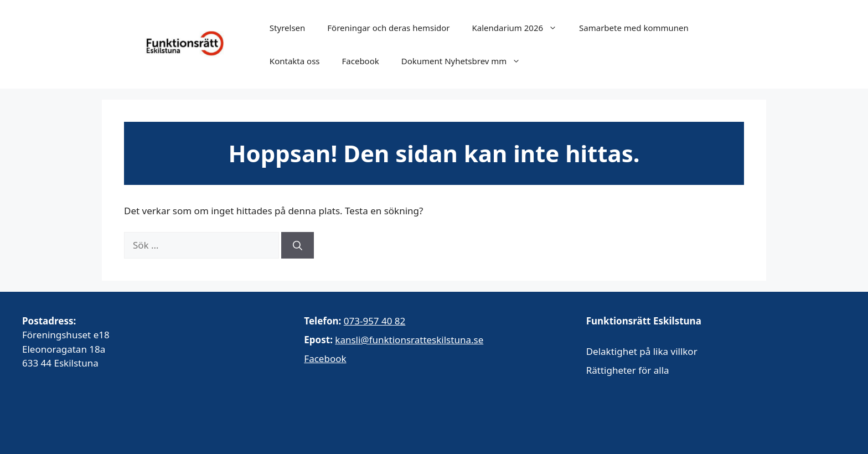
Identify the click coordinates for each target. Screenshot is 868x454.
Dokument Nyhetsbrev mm (467, 61)
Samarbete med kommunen (634, 28)
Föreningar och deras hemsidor (388, 28)
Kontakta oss (295, 61)
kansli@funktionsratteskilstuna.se (409, 340)
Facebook (361, 61)
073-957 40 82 (375, 321)
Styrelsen (287, 28)
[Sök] (298, 245)
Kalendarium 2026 (520, 28)
